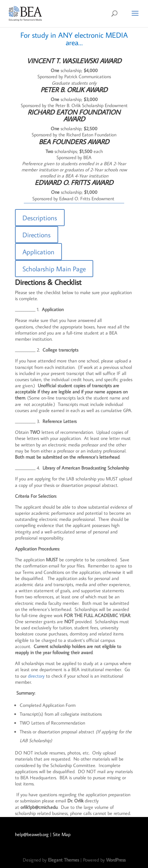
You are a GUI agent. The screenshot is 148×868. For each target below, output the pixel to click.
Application (38, 252)
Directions (37, 235)
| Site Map (60, 834)
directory (36, 676)
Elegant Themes (63, 860)
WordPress (116, 860)
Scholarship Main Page (54, 269)
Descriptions (40, 218)
